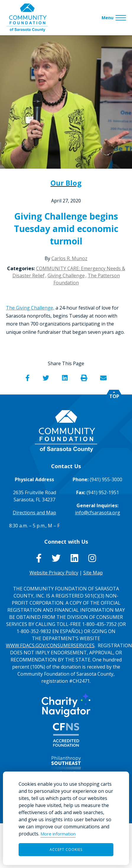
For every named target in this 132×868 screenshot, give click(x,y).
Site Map (93, 573)
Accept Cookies (66, 850)
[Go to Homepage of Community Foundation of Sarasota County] (27, 18)
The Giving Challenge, (30, 308)
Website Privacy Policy (54, 573)
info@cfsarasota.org (98, 513)
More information (58, 834)
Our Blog (66, 183)
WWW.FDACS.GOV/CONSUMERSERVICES (50, 645)
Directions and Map (34, 513)
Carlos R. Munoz (69, 258)
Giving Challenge (66, 276)
